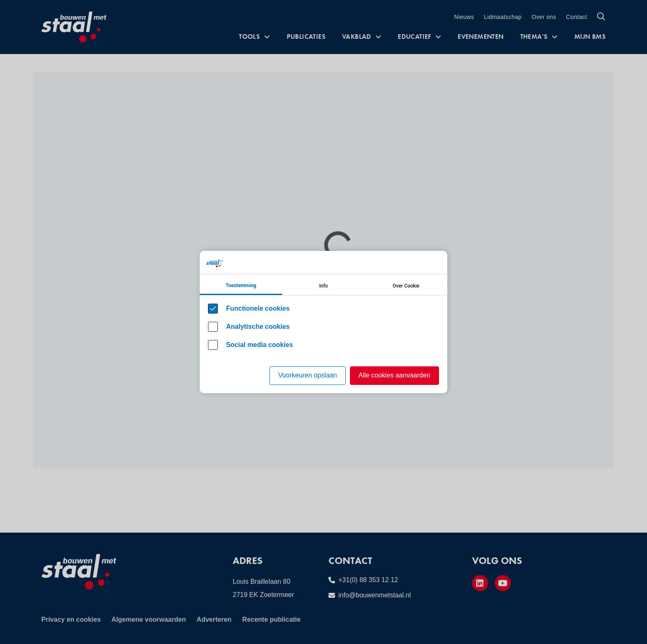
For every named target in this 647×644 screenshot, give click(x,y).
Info (323, 286)
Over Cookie (406, 286)
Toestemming (241, 285)
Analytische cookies (258, 327)
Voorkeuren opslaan (307, 375)
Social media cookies (260, 345)
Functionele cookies (258, 308)
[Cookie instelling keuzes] (323, 322)
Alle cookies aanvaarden (394, 375)
